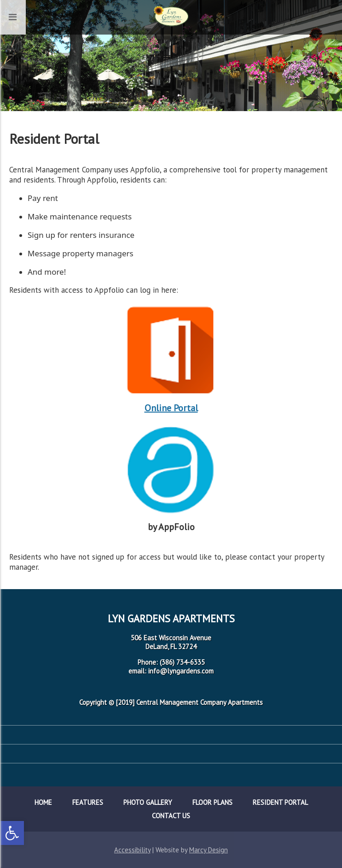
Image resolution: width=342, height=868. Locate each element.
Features (88, 802)
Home (43, 802)
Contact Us (171, 816)
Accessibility (132, 850)
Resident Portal (280, 802)
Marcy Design (209, 850)
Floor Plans (212, 802)
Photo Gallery (148, 802)
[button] (12, 833)
